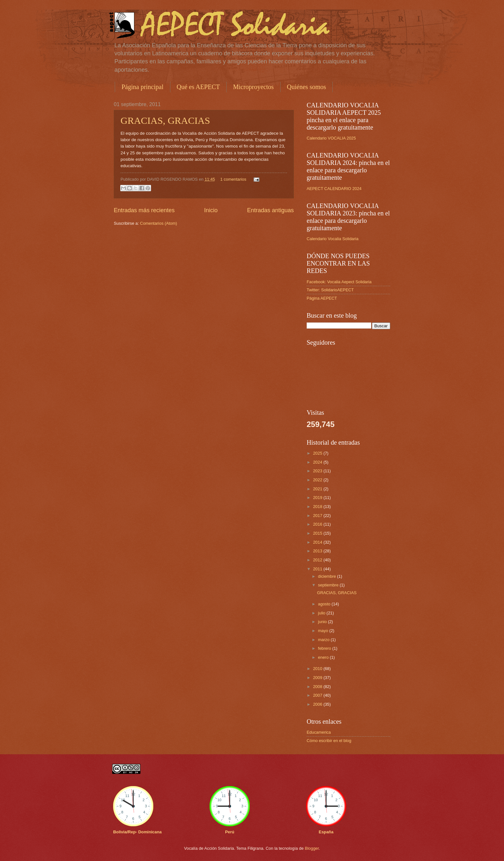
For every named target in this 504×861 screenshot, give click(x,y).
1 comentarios (233, 179)
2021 (318, 489)
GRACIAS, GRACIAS (165, 120)
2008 (318, 687)
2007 (318, 695)
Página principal (143, 87)
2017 (318, 516)
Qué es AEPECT (198, 87)
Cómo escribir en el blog (329, 741)
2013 (318, 551)
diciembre (327, 576)
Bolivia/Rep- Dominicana (137, 832)
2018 (318, 507)
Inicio (211, 210)
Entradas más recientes (144, 210)
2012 (318, 560)
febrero (325, 648)
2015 (318, 533)
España (326, 832)
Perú (230, 832)
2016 (318, 524)
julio (322, 613)
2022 (318, 480)
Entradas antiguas (270, 210)
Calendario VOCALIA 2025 (331, 138)
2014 (318, 542)
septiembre (329, 585)
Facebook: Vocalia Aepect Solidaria (339, 282)
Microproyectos (253, 87)
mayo (324, 631)
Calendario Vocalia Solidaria (333, 239)
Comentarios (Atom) (159, 223)
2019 (318, 498)
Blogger (312, 848)
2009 (318, 678)
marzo (324, 640)
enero (324, 657)
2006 (318, 704)
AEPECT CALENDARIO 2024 (334, 189)
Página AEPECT (322, 298)
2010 (318, 669)
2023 (318, 471)
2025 (318, 453)
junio (323, 622)
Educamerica (319, 732)
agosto (325, 604)
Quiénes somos (307, 87)
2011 (318, 569)
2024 (318, 462)
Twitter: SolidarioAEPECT (330, 290)
